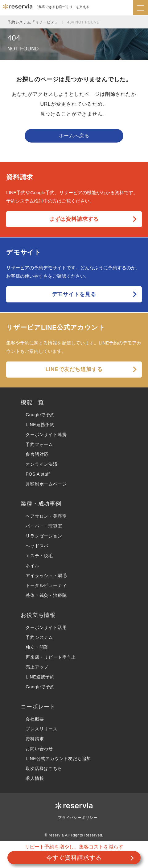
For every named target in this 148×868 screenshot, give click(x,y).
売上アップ (37, 667)
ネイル (32, 566)
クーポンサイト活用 (46, 627)
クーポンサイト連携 (46, 434)
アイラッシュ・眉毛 (46, 575)
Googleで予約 (40, 415)
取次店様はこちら (44, 768)
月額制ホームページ (46, 484)
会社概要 (35, 719)
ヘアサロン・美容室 (46, 516)
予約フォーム (39, 444)
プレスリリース (42, 729)
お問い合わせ (39, 749)
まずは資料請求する (74, 219)
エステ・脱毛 (39, 556)
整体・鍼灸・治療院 (46, 595)
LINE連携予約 (40, 425)
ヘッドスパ (37, 546)
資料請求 (35, 739)
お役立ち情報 (38, 615)
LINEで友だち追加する (74, 369)
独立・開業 (37, 647)
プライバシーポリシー (78, 818)
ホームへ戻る (74, 136)
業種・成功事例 (41, 504)
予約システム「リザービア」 (33, 22)
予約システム (39, 637)
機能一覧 (32, 402)
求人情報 (35, 778)
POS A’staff (38, 474)
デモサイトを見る (74, 294)
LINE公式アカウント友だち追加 (58, 759)
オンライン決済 (42, 464)
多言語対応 (37, 454)
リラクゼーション (44, 536)
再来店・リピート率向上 (51, 657)
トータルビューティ (46, 585)
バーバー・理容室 (44, 526)
